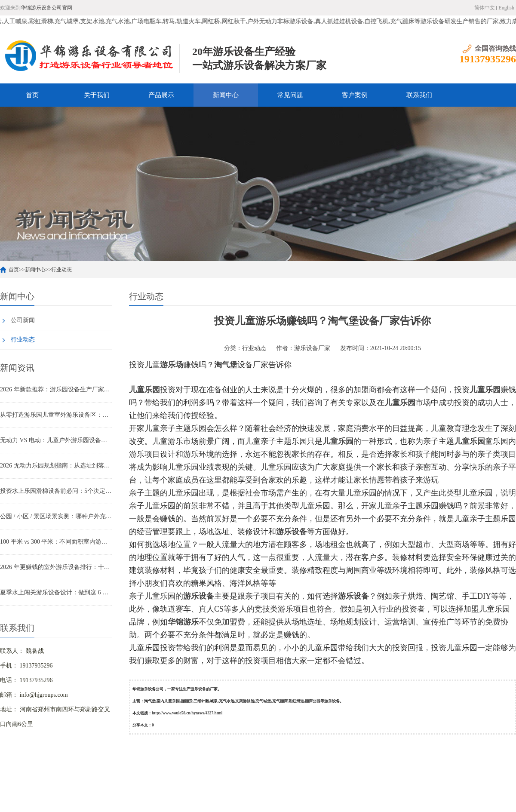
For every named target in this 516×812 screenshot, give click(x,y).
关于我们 (97, 95)
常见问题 (290, 95)
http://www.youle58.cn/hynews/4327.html (187, 713)
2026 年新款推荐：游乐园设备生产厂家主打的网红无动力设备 (56, 389)
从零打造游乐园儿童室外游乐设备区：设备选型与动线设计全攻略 (56, 415)
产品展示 (161, 95)
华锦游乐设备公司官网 (46, 8)
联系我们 (419, 95)
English (506, 8)
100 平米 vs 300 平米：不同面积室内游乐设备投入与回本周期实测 (56, 542)
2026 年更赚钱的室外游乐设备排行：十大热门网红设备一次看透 (56, 567)
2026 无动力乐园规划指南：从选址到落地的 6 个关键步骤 (56, 466)
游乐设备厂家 (312, 348)
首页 (32, 95)
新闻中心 (226, 95)
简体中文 (485, 8)
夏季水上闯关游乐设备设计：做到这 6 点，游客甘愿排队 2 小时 (56, 592)
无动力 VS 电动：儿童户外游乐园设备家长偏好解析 (56, 440)
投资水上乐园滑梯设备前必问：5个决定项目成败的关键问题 (56, 491)
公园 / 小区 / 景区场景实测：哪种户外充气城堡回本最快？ (56, 516)
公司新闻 (23, 320)
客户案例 (355, 95)
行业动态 (61, 270)
